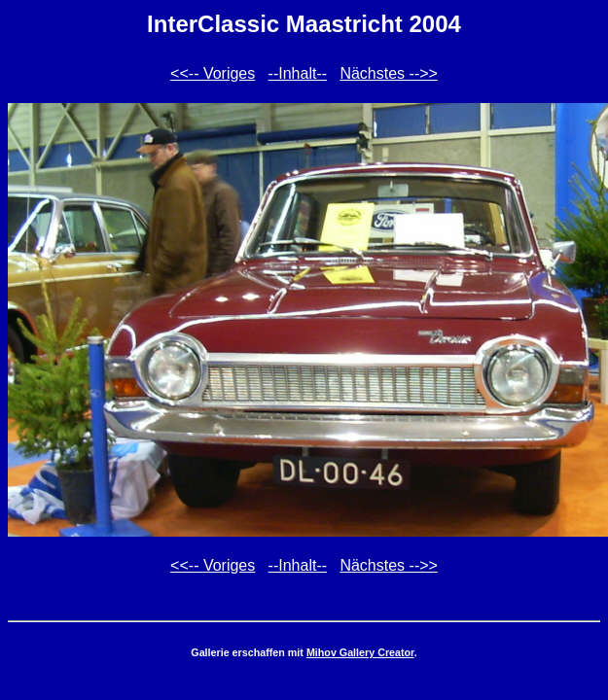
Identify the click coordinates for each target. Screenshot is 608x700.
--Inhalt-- (298, 73)
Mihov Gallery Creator (360, 652)
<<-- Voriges (213, 73)
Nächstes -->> (388, 73)
